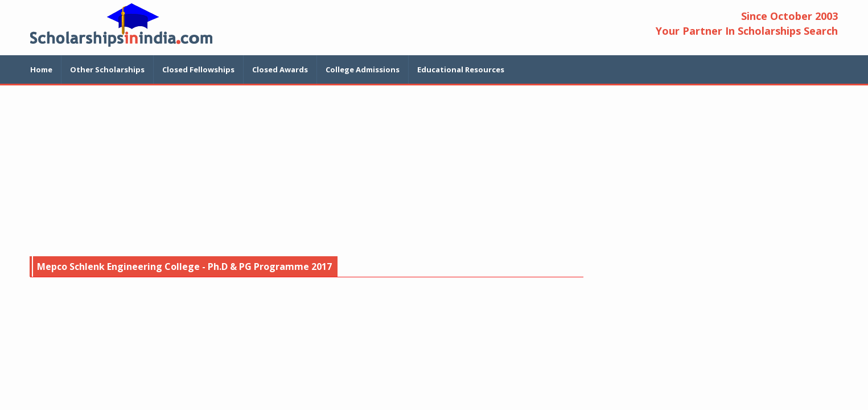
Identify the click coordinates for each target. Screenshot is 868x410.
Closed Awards (280, 69)
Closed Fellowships (198, 69)
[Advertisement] (434, 171)
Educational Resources (461, 69)
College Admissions (363, 69)
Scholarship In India (121, 25)
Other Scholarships (107, 69)
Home (41, 69)
